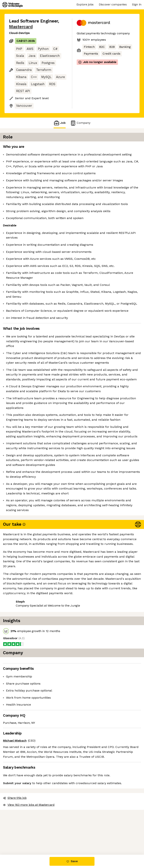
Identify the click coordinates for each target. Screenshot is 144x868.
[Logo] (13, 5)
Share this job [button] (19, 832)
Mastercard (21, 27)
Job (60, 123)
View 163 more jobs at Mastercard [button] (33, 839)
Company (80, 123)
